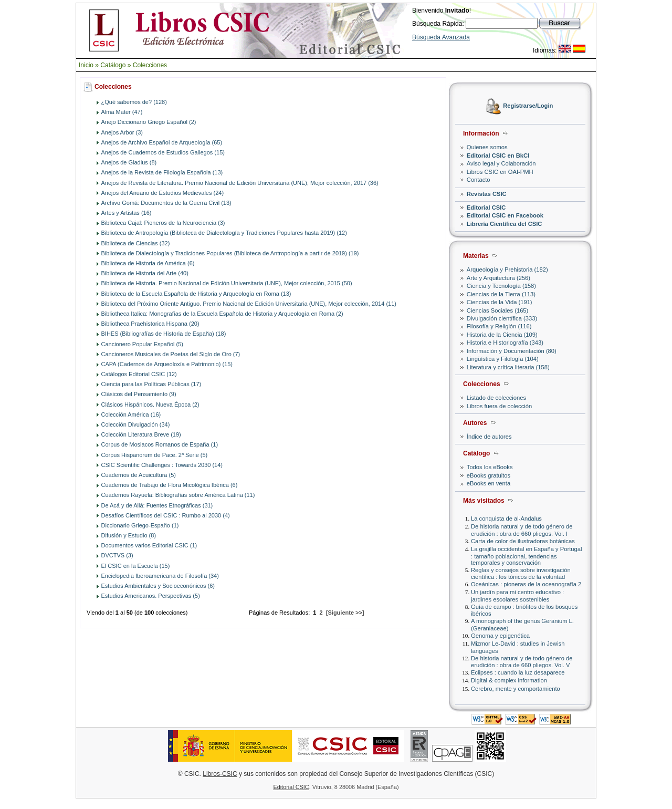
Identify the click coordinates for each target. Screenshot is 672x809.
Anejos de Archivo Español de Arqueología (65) (162, 142)
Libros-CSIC (220, 774)
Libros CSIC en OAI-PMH (500, 172)
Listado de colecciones (496, 398)
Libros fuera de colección (499, 406)
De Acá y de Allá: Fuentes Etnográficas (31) (157, 505)
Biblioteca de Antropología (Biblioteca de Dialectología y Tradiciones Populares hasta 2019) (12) (224, 233)
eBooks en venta (489, 483)
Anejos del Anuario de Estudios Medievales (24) (163, 193)
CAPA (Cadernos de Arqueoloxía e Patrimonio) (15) (167, 364)
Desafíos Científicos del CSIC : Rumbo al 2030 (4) (166, 515)
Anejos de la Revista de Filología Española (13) (162, 172)
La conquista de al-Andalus (506, 518)
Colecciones (150, 65)
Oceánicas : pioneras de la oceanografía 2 (526, 584)
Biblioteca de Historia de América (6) (148, 263)
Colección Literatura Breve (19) (141, 434)
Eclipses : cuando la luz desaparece (518, 672)
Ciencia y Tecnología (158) (501, 286)
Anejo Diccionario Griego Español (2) (149, 122)
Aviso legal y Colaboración (501, 163)
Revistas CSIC (487, 194)
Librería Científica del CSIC (505, 224)
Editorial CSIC (486, 208)
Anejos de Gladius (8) (129, 162)
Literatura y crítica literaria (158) (508, 367)
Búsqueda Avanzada (441, 37)
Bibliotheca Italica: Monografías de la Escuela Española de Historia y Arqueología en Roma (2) (222, 314)
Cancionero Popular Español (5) (143, 344)
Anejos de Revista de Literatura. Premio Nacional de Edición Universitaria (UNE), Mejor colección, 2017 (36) (240, 183)
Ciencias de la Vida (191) (500, 302)
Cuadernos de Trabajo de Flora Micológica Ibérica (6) (170, 485)
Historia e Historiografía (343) (505, 343)
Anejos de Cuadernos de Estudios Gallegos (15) (163, 152)
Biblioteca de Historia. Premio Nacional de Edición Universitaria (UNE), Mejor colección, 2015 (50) (227, 283)
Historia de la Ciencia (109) (502, 335)
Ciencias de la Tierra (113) (501, 294)
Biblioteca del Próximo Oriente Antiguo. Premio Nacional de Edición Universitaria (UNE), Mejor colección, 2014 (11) (249, 304)
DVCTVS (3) (117, 555)
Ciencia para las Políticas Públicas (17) (151, 384)
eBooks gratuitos (489, 475)
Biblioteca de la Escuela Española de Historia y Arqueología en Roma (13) (196, 294)
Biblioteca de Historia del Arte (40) (145, 273)
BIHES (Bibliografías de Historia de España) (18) (164, 334)
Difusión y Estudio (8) (129, 535)
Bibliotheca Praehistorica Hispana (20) (150, 324)
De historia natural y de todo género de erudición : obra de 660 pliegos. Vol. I (522, 530)
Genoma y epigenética (500, 636)
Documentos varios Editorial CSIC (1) (149, 545)
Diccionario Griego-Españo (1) (140, 525)
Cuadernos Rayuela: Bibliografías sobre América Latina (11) (178, 495)
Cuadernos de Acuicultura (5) (139, 475)
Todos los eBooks (490, 467)
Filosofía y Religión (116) (499, 326)
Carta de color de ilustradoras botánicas (523, 541)
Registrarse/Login (528, 106)
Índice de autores (489, 437)
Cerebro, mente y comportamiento (516, 689)
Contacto (479, 180)
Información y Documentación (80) (512, 351)
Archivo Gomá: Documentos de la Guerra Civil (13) (166, 203)
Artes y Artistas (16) (127, 213)
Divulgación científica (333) (502, 318)
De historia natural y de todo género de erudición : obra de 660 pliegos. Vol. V (522, 662)
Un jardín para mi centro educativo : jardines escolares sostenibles (517, 595)
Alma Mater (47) (122, 112)
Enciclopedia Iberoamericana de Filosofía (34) (160, 576)
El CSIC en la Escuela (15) (136, 566)
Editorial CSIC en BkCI (498, 155)
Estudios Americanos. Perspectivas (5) (151, 596)
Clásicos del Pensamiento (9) (139, 394)
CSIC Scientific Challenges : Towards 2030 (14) (162, 465)
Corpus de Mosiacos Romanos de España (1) (160, 444)
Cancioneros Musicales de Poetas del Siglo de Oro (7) (171, 354)
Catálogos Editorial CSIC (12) (139, 374)
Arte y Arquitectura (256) (498, 278)
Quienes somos (487, 147)
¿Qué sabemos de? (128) (134, 102)
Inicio (86, 65)
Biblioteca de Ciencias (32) (136, 243)
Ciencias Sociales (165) (498, 310)
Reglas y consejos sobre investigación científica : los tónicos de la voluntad (521, 573)
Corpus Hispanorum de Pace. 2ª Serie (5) (155, 455)
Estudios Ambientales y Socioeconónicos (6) (158, 586)
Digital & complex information (509, 680)
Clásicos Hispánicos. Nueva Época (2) (150, 404)
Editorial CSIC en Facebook (505, 215)
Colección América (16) (131, 414)
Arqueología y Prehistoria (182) (507, 269)
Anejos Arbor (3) (122, 132)
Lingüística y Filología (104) (503, 359)
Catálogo (113, 65)
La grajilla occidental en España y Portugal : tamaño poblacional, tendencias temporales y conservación (526, 556)
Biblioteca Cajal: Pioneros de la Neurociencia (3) (163, 223)
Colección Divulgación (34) (136, 424)
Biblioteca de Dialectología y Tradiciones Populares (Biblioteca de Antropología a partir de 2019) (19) (230, 253)
